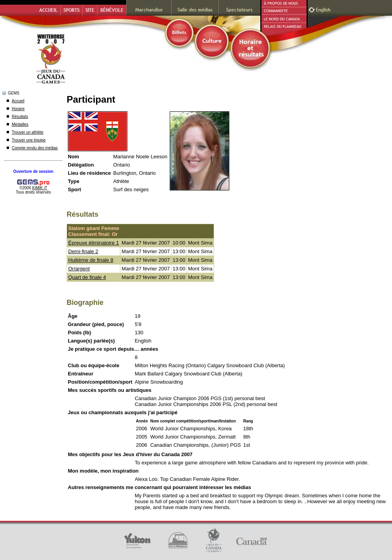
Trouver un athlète (28, 132)
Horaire (18, 109)
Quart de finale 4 (87, 277)
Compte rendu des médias (35, 148)
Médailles (20, 124)
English (324, 9)
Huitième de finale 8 (91, 260)
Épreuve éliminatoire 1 (93, 243)
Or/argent (79, 269)
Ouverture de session (33, 171)
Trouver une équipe (29, 140)
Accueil (18, 101)
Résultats (20, 117)
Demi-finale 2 (83, 251)
